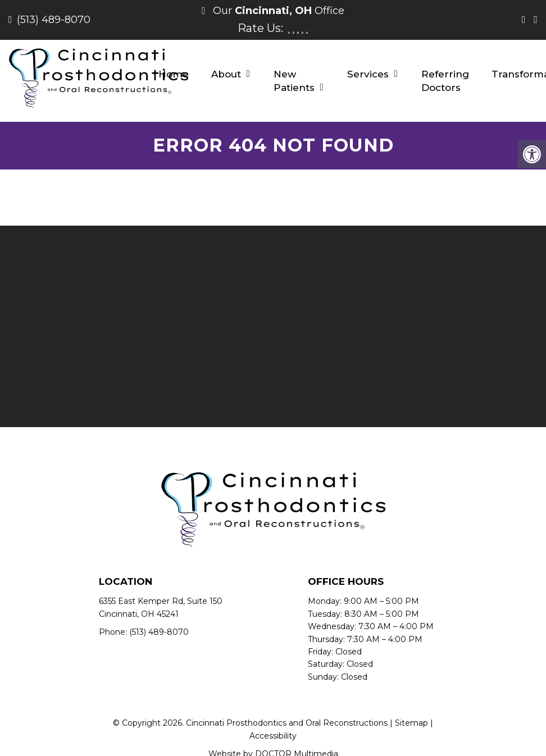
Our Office (277, 11)
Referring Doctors (445, 81)
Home (174, 74)
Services (368, 74)
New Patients (294, 81)
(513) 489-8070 (54, 20)
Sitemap (411, 723)
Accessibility (273, 736)
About (226, 74)
